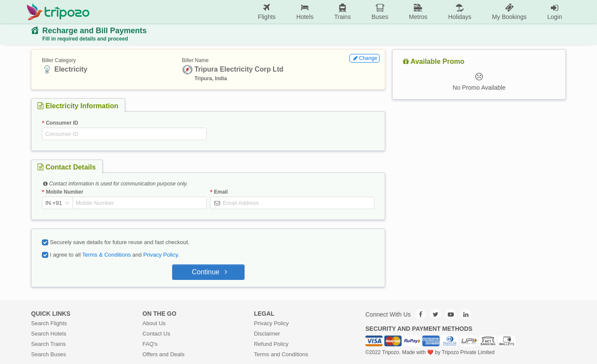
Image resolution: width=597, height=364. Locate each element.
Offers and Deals (163, 354)
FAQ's (150, 344)
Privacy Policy (160, 255)
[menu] (331, 12)
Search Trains (48, 344)
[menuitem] (267, 12)
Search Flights (49, 323)
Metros (418, 11)
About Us (154, 323)
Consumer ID (62, 123)
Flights (267, 11)
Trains (342, 11)
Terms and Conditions (281, 354)
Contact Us (156, 334)
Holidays (460, 11)
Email (221, 192)
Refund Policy (271, 344)
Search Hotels (49, 334)
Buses (380, 11)
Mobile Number (64, 192)
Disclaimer (267, 334)
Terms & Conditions (106, 255)
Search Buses (49, 354)
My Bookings (509, 11)
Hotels (305, 11)
